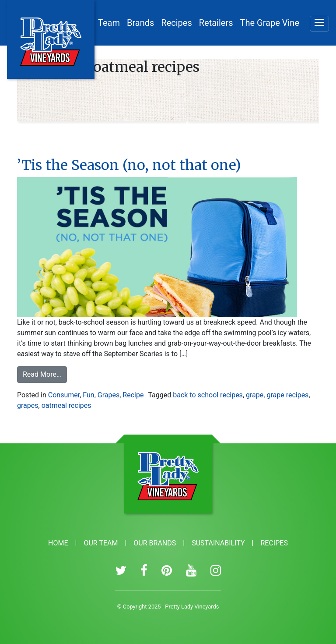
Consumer (64, 395)
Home (58, 543)
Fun (88, 395)
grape (255, 395)
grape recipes (287, 395)
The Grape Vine (270, 23)
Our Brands (155, 543)
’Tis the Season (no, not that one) (129, 165)
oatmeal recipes (66, 405)
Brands (140, 23)
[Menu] (319, 24)
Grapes (108, 395)
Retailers (216, 23)
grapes (28, 405)
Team (109, 23)
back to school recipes (208, 395)
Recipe (133, 395)
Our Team (101, 543)
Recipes (176, 23)
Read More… (45, 374)
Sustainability (218, 543)
